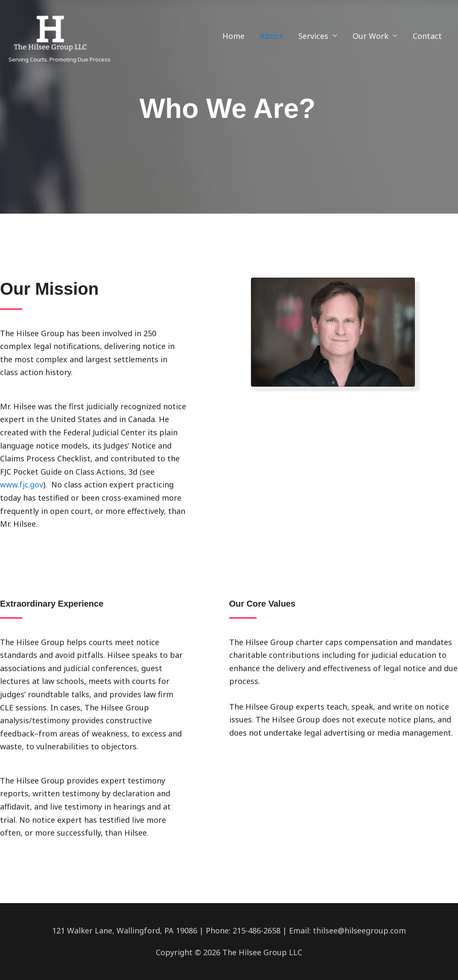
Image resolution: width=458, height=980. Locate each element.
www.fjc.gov (22, 484)
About (271, 36)
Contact (427, 36)
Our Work (370, 36)
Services (313, 36)
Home (233, 36)
